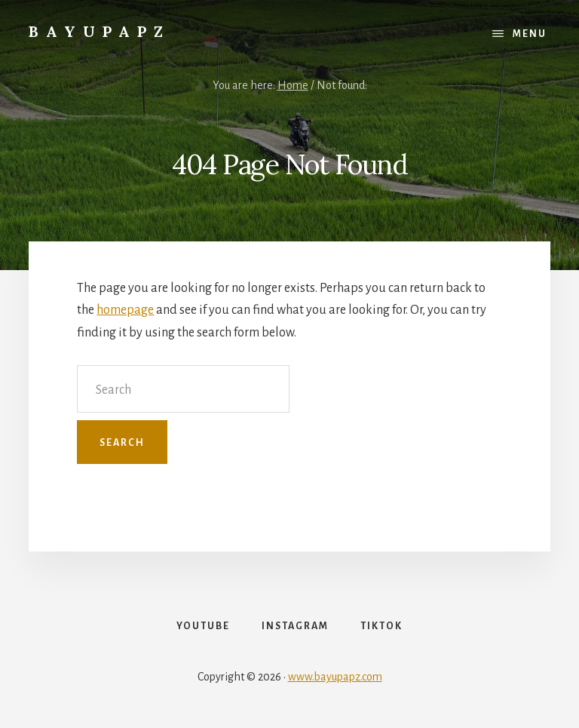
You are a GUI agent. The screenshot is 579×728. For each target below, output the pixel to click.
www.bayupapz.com (335, 677)
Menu (530, 34)
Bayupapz (100, 31)
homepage (125, 310)
